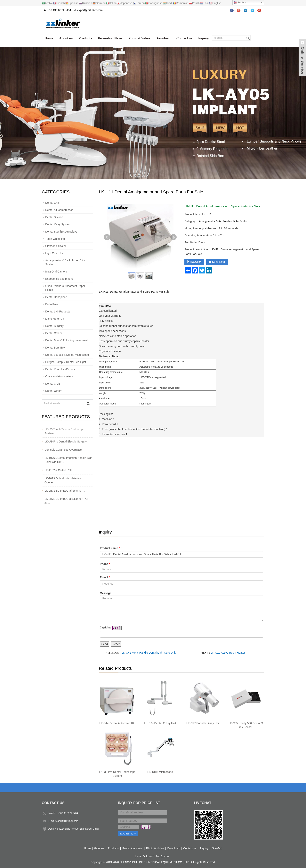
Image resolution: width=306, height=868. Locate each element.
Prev (107, 237)
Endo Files (52, 304)
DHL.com (149, 856)
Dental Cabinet (54, 333)
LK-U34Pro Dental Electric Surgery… (67, 442)
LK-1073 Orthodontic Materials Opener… (63, 480)
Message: (106, 593)
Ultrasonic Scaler (56, 246)
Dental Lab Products (58, 311)
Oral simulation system (59, 376)
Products (85, 38)
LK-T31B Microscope (160, 772)
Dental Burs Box (55, 348)
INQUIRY (194, 262)
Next (173, 237)
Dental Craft (53, 384)
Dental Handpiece (56, 297)
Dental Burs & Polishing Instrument (66, 340)
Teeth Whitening (55, 239)
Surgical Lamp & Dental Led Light (66, 362)
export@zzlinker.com (90, 10)
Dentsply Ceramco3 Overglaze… (64, 450)
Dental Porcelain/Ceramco (61, 369)
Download (163, 38)
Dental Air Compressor (59, 210)
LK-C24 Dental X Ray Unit (160, 723)
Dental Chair (53, 203)
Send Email (217, 262)
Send (105, 644)
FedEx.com (163, 856)
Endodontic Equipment (59, 279)
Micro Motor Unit (55, 319)
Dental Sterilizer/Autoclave (61, 232)
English (240, 3)
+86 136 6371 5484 (68, 813)
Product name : (111, 548)
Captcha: (106, 627)
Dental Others (54, 391)
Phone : (106, 564)
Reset (116, 644)
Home (49, 38)
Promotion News (110, 38)
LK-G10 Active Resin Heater (228, 653)
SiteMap (217, 848)
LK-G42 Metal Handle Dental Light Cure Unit (149, 653)
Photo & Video (139, 38)
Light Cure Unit (54, 253)
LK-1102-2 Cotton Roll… (59, 470)
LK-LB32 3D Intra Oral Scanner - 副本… (66, 501)
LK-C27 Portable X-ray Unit (203, 723)
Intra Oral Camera (56, 272)
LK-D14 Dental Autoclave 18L (117, 723)
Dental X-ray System (58, 224)
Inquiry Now (128, 834)
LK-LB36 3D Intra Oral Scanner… (65, 491)
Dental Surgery (54, 326)
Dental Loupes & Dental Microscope (67, 355)
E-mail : (106, 577)
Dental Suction (54, 217)
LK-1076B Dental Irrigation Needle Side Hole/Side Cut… (68, 460)
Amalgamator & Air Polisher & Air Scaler (223, 221)
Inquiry (204, 38)
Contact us (185, 38)
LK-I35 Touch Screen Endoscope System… (64, 431)
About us (66, 38)
